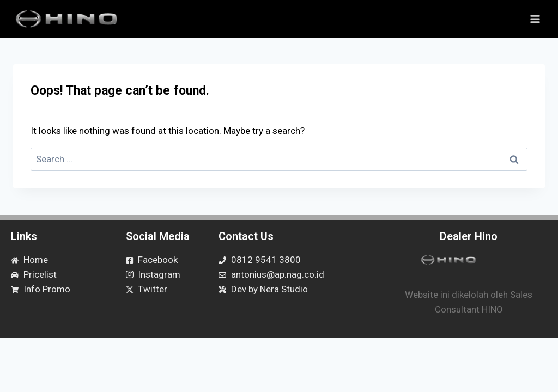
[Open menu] (535, 19)
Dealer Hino (469, 236)
